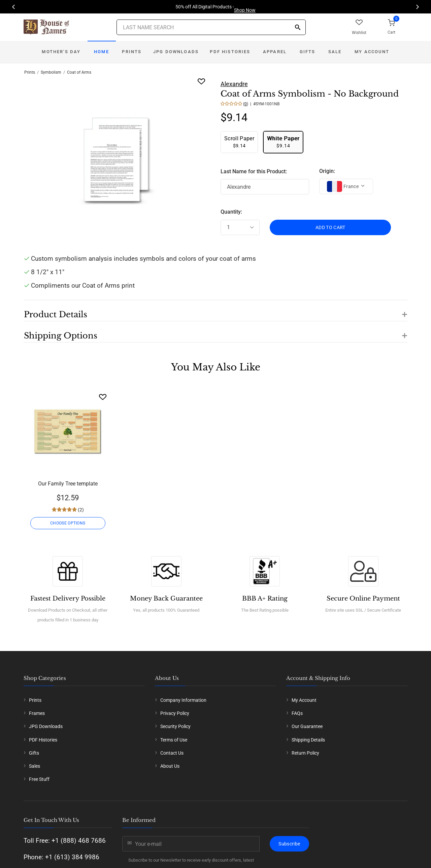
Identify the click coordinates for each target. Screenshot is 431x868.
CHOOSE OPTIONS (68, 523)
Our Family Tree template (68, 484)
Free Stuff (39, 779)
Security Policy (175, 726)
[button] (215, 311)
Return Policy (305, 753)
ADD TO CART (330, 227)
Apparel (275, 52)
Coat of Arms (79, 72)
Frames (37, 713)
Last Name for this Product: (254, 171)
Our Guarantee (307, 726)
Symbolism (51, 72)
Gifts (308, 52)
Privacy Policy (175, 713)
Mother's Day (61, 52)
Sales (35, 766)
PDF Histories (230, 52)
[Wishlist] (103, 397)
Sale (335, 52)
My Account (372, 52)
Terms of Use (174, 740)
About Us (170, 766)
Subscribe (289, 844)
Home (102, 52)
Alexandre (234, 84)
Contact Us (172, 753)
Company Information (183, 700)
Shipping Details (308, 740)
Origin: (327, 171)
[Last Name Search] (211, 27)
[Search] (298, 28)
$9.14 (239, 142)
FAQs (297, 713)
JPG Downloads (176, 52)
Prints (132, 52)
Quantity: (231, 212)
